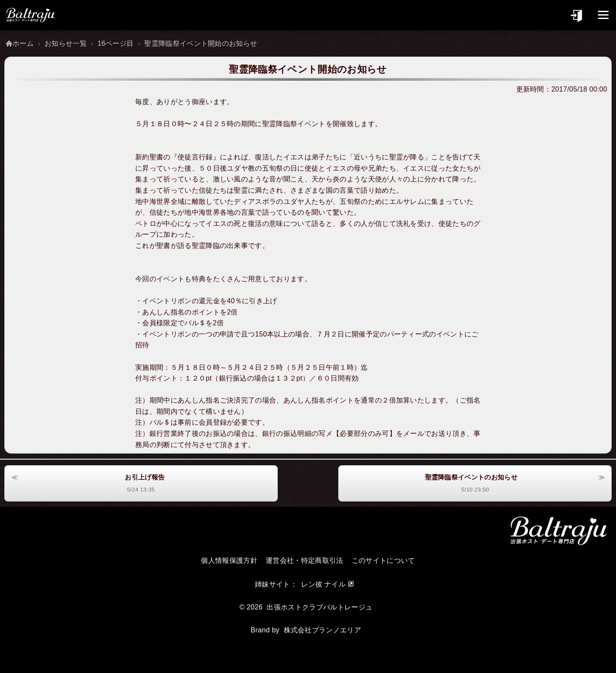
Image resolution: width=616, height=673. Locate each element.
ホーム (23, 43)
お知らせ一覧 (66, 43)
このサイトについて (383, 560)
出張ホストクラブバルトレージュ (319, 607)
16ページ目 (116, 43)
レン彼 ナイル (323, 584)
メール (414, 433)
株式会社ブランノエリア (323, 630)
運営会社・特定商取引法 (305, 560)
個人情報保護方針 (229, 560)
